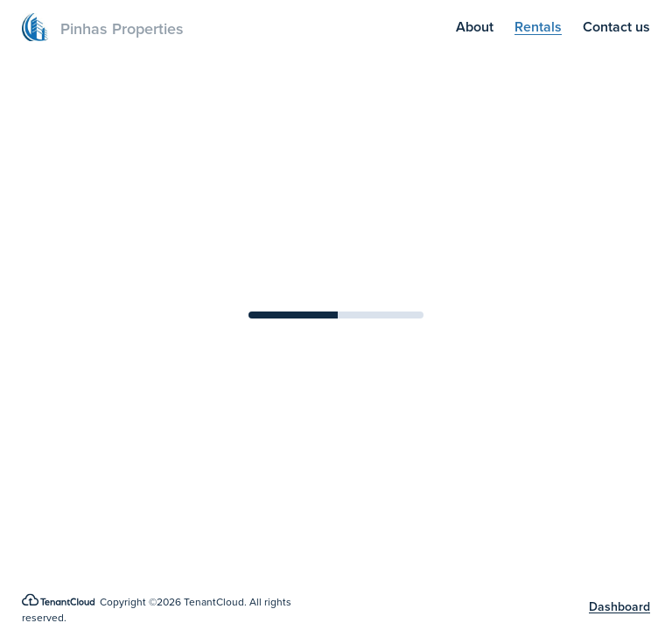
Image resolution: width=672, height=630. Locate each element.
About (475, 27)
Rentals (538, 27)
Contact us (616, 27)
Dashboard (619, 607)
